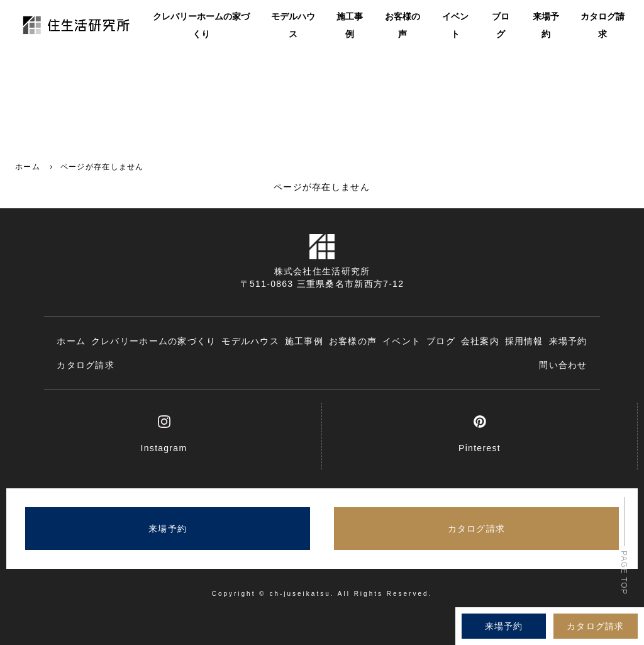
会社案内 (480, 341)
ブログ (501, 26)
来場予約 (546, 26)
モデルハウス (293, 26)
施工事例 (350, 26)
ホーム (28, 167)
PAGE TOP (624, 573)
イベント (455, 26)
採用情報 (524, 341)
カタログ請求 (602, 26)
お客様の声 (402, 26)
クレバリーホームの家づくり (201, 26)
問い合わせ (563, 365)
